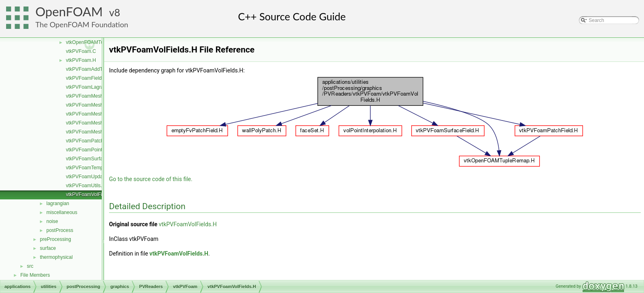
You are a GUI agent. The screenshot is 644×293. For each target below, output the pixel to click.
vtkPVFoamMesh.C (87, 96)
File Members (35, 275)
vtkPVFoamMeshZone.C (93, 132)
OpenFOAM (69, 12)
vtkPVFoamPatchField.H (93, 141)
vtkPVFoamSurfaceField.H (95, 159)
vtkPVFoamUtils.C (86, 186)
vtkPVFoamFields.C (87, 78)
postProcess (60, 230)
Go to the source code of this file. (151, 179)
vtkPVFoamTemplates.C (92, 168)
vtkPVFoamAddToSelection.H (98, 69)
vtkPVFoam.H (81, 60)
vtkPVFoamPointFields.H (93, 150)
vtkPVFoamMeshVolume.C (95, 123)
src (30, 266)
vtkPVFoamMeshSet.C (91, 114)
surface (48, 248)
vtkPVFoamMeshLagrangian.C (99, 105)
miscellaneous (62, 212)
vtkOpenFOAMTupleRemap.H (98, 42)
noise (52, 221)
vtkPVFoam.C (81, 51)
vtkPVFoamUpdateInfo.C (93, 177)
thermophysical (56, 257)
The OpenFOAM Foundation (82, 24)
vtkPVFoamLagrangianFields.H (100, 87)
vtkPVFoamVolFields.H (91, 195)
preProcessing (56, 239)
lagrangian (58, 203)
